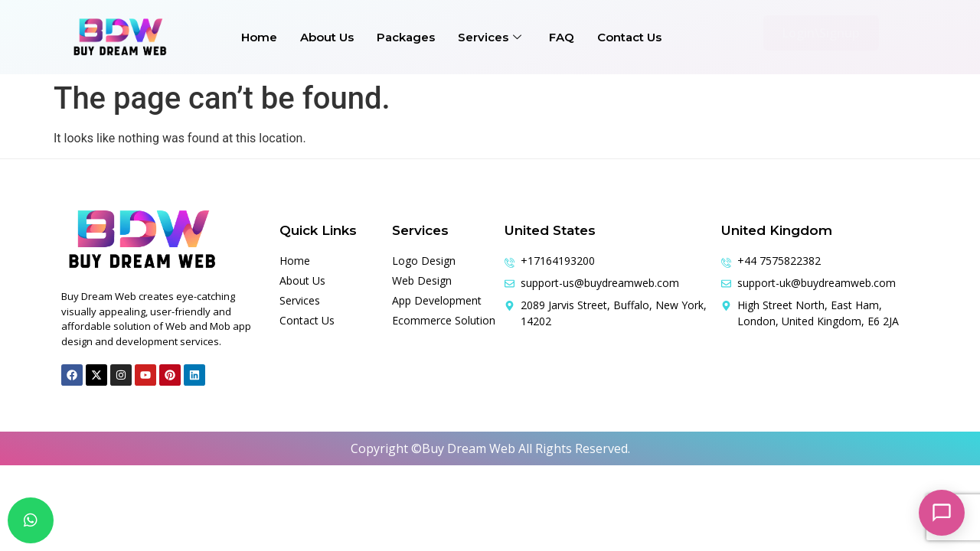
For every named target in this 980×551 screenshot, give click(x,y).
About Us (327, 37)
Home (259, 37)
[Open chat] (942, 513)
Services (490, 37)
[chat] (31, 520)
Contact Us (629, 37)
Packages (406, 37)
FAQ (562, 37)
